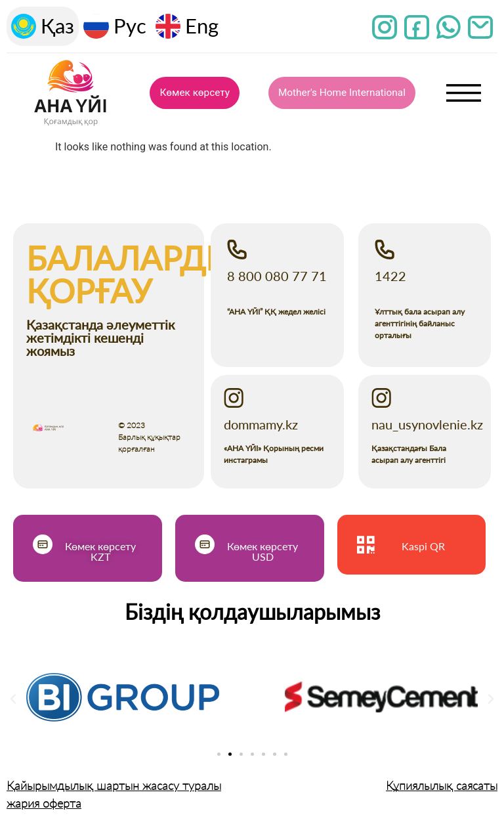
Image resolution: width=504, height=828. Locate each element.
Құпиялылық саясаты (442, 785)
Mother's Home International (342, 93)
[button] (13, 699)
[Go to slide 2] (230, 754)
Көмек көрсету (195, 93)
